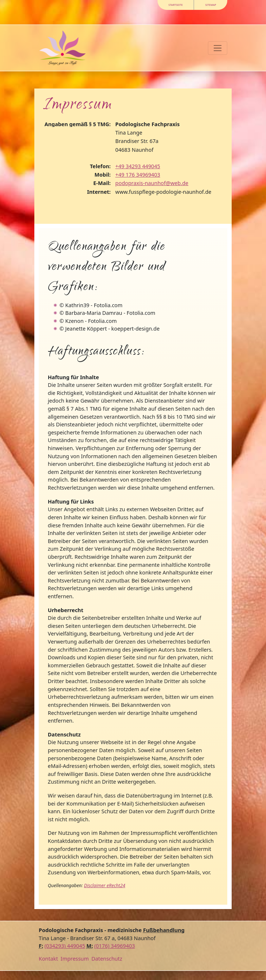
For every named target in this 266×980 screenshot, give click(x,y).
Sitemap (211, 5)
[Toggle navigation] (218, 48)
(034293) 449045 (65, 946)
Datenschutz (107, 959)
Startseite (176, 5)
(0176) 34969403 (115, 946)
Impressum (75, 959)
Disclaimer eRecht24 (105, 885)
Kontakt (48, 959)
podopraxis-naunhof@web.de (152, 183)
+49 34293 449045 (138, 166)
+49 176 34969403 (138, 175)
